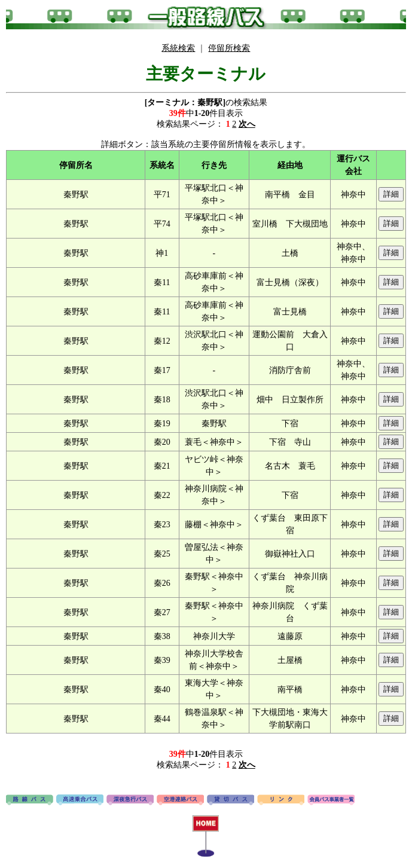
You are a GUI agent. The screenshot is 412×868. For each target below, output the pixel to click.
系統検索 (178, 48)
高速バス (80, 800)
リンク (281, 800)
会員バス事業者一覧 (331, 800)
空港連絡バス (180, 800)
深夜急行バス (130, 800)
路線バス (30, 800)
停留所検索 (229, 48)
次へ (247, 124)
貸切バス (231, 800)
